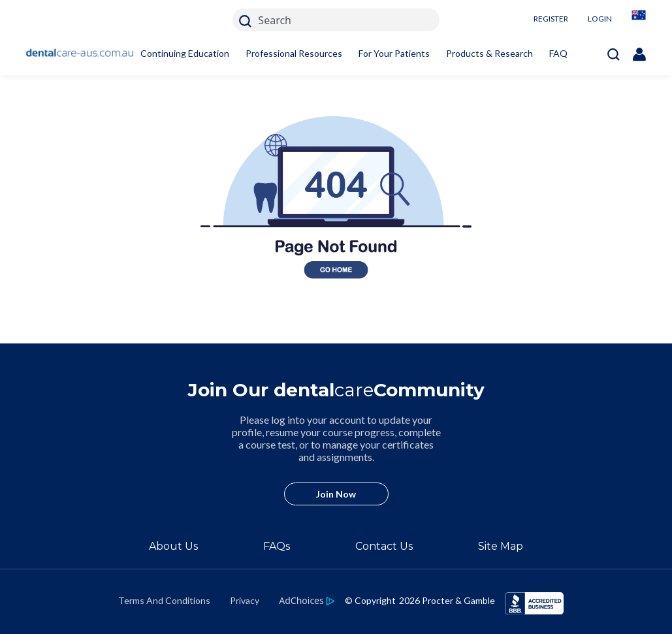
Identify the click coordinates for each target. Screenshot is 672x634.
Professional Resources (294, 53)
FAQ (558, 53)
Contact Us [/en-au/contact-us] (384, 546)
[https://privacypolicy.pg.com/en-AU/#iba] (307, 600)
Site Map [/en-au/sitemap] (501, 546)
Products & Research (489, 53)
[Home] (80, 54)
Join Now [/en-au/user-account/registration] (336, 494)
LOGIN (600, 19)
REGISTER (551, 19)
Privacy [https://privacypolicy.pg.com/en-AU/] (245, 600)
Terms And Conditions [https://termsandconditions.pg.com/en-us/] (164, 600)
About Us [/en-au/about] (173, 546)
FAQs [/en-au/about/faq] (277, 546)
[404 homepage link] (336, 336)
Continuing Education (185, 53)
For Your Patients (394, 53)
